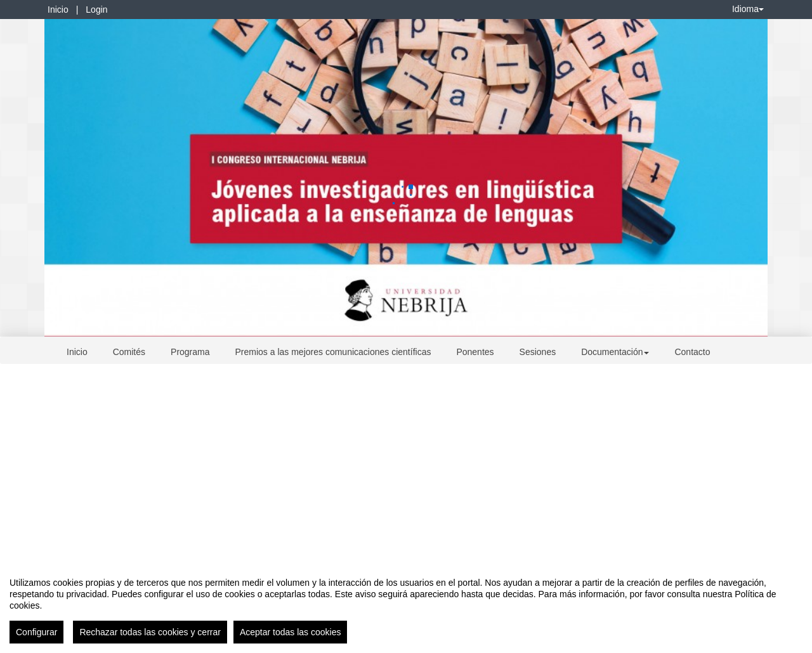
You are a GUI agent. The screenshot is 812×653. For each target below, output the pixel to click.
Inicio (58, 10)
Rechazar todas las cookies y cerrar (150, 632)
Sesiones (538, 352)
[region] (406, 605)
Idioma (748, 9)
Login (96, 10)
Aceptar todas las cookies (291, 632)
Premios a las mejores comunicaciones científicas (333, 352)
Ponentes (475, 352)
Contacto (692, 352)
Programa (190, 352)
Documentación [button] (615, 352)
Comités (129, 352)
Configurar (36, 632)
